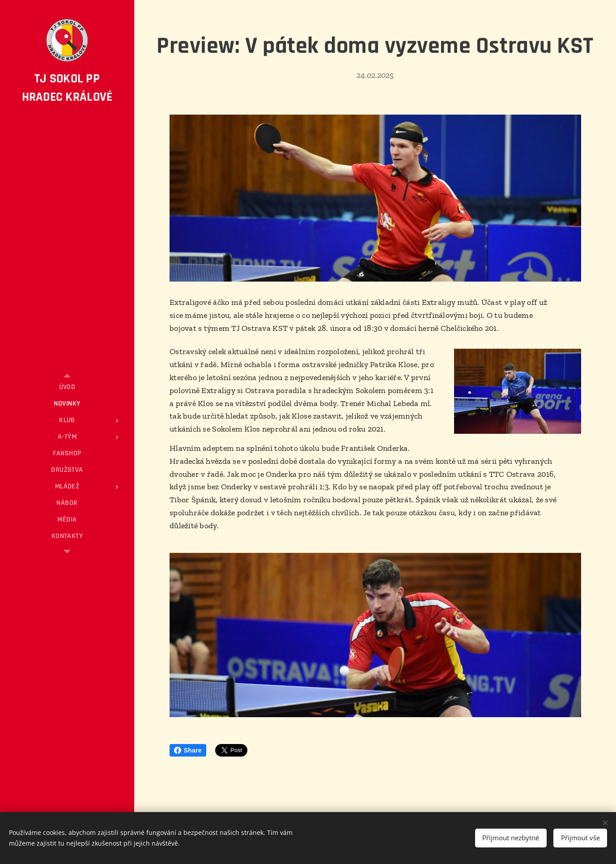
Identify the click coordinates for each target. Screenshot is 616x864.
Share (188, 750)
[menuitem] (67, 387)
